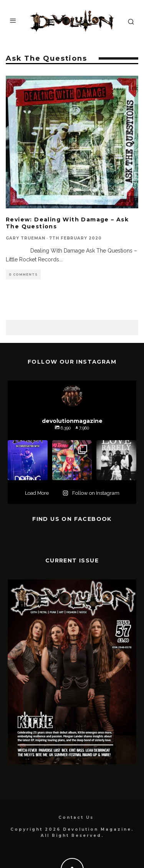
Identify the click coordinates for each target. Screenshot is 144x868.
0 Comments (23, 274)
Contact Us (76, 817)
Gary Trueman (26, 238)
